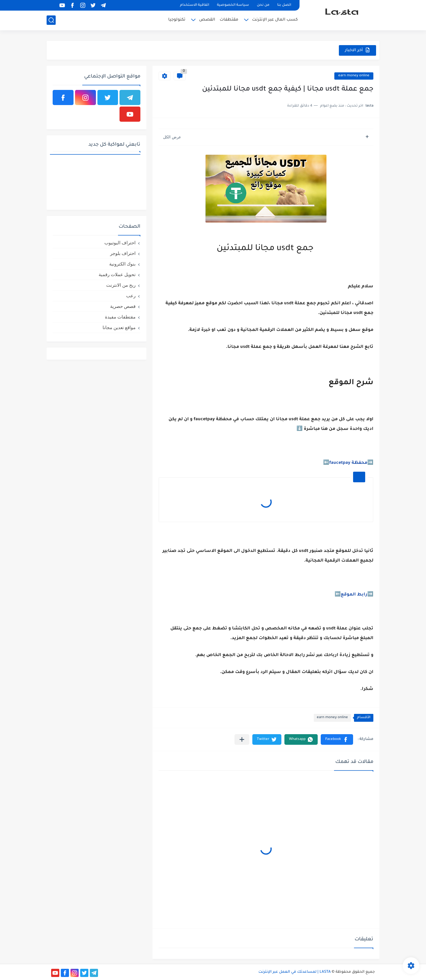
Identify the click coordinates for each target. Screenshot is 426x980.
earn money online (354, 76)
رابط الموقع (354, 595)
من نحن (263, 5)
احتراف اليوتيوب (120, 243)
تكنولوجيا (177, 20)
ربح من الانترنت (121, 285)
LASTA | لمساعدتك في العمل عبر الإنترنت (295, 972)
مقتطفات (229, 20)
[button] (337, 739)
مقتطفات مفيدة (120, 317)
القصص (207, 20)
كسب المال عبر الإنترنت (275, 20)
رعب (131, 296)
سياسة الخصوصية (233, 5)
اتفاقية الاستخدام (195, 5)
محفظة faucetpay (348, 463)
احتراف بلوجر (123, 253)
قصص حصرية (123, 306)
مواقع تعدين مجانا (119, 327)
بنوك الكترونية (122, 264)
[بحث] (51, 20)
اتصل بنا (284, 5)
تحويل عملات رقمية (117, 274)
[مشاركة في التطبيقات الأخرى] (242, 739)
